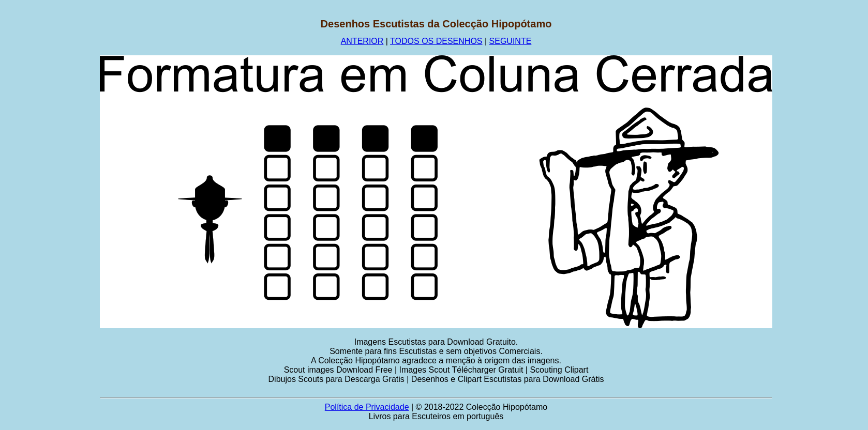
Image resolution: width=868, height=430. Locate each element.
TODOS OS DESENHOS (436, 41)
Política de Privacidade (367, 407)
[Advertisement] (50, 173)
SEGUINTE (511, 41)
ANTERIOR (362, 41)
